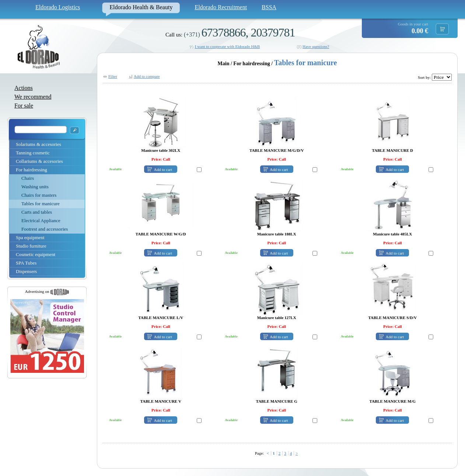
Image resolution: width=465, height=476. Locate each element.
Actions (24, 88)
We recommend (33, 97)
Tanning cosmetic (33, 153)
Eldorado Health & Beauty (141, 7)
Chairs (28, 178)
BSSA (269, 7)
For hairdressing (32, 170)
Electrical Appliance (41, 220)
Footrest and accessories (45, 229)
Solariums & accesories (39, 144)
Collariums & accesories (39, 161)
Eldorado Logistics (58, 7)
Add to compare (147, 76)
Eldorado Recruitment (221, 7)
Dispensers (26, 271)
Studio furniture (31, 246)
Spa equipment (30, 237)
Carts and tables (37, 212)
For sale (24, 106)
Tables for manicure (41, 204)
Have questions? (316, 46)
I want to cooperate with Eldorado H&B (228, 46)
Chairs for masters (39, 195)
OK (74, 130)
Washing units (35, 187)
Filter (113, 76)
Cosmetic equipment (36, 254)
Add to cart (163, 169)
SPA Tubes (26, 263)
